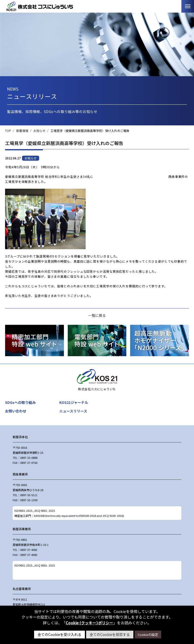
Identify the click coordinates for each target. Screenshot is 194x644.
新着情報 (22, 131)
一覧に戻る (97, 315)
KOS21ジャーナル (74, 402)
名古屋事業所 (22, 589)
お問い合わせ (16, 411)
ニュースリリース (73, 411)
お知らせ (39, 131)
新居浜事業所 (22, 529)
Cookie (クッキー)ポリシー (89, 623)
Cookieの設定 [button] (148, 635)
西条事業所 (20, 474)
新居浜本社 (20, 437)
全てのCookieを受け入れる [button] (59, 634)
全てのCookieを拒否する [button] (110, 634)
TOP (8, 131)
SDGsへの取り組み (20, 402)
